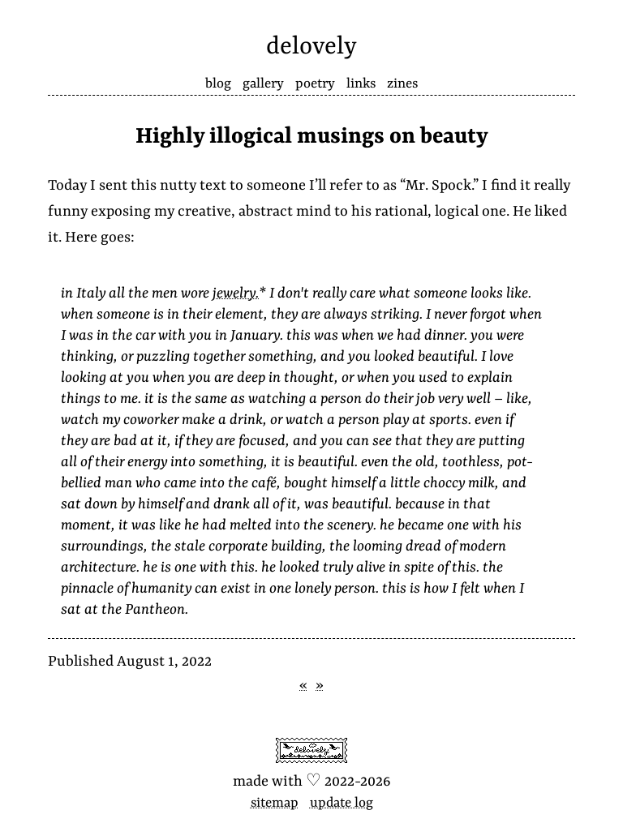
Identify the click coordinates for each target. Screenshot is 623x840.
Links (361, 84)
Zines (402, 84)
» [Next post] (320, 686)
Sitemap (275, 803)
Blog (218, 84)
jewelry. (236, 294)
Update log (342, 803)
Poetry (315, 84)
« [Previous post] (303, 686)
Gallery (263, 84)
